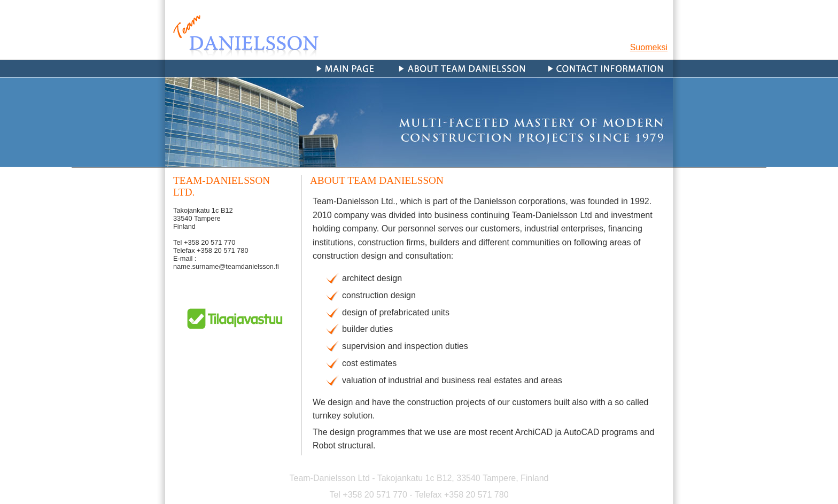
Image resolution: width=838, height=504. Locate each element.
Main (348, 68)
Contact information (605, 68)
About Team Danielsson (462, 68)
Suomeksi (649, 47)
